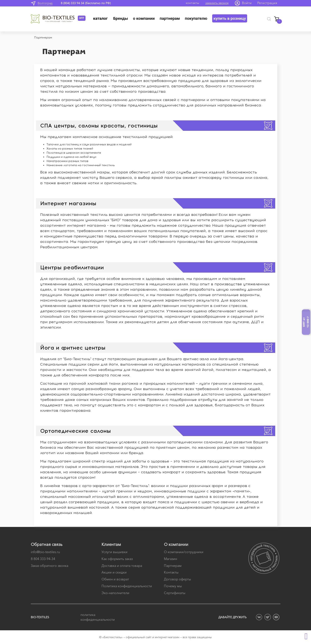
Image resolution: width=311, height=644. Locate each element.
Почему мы (173, 586)
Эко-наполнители (115, 593)
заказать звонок (217, 3)
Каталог (100, 18)
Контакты (171, 572)
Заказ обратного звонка (50, 566)
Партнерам (170, 18)
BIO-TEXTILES (40, 617)
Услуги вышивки (115, 552)
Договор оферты (177, 579)
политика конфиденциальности (97, 617)
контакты (192, 3)
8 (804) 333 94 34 (72, 3)
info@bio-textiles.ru (45, 552)
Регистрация (267, 3)
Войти (247, 3)
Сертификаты (175, 593)
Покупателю (196, 18)
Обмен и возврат (115, 579)
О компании (144, 18)
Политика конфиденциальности (127, 586)
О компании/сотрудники (184, 552)
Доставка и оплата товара (122, 566)
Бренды (121, 18)
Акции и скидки (114, 572)
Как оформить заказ (117, 559)
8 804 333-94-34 (43, 559)
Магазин (170, 559)
